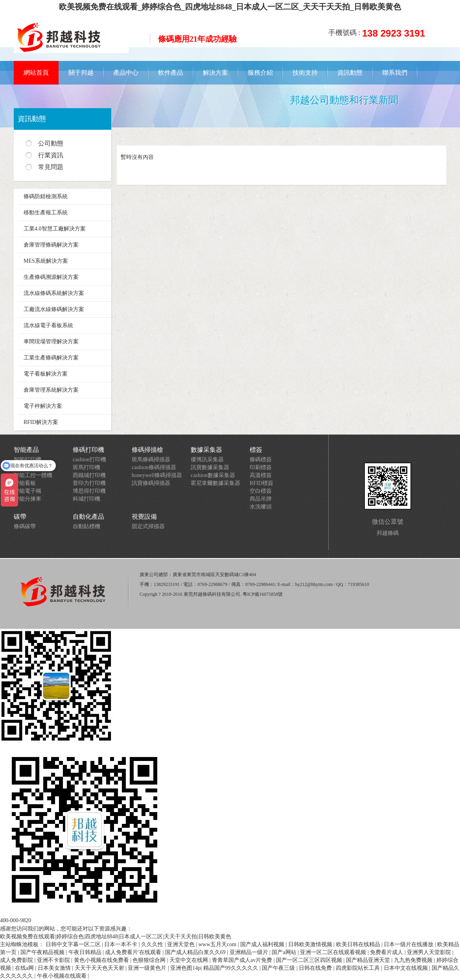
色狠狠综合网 (150, 960)
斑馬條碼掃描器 (151, 460)
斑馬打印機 (86, 467)
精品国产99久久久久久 (232, 968)
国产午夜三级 (279, 968)
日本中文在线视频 (407, 968)
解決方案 (215, 73)
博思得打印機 (89, 491)
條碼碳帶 (25, 526)
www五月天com (218, 944)
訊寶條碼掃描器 (151, 483)
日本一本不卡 (121, 944)
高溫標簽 (261, 475)
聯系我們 (395, 73)
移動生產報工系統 (46, 213)
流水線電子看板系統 (48, 325)
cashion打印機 (89, 460)
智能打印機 (28, 460)
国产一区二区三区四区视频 (310, 960)
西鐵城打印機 (89, 475)
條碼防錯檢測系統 (46, 196)
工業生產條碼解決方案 (51, 358)
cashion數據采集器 (213, 475)
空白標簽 (261, 491)
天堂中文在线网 (190, 960)
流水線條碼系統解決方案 (54, 293)
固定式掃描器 (148, 526)
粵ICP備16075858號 (263, 594)
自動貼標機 (86, 526)
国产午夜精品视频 (43, 952)
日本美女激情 (55, 968)
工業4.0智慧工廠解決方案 (55, 229)
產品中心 (126, 73)
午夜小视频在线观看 (63, 976)
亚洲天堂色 (182, 944)
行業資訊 (51, 155)
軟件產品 (171, 73)
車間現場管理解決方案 (51, 342)
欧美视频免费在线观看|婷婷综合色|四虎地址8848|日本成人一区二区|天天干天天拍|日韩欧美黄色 (116, 937)
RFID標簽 (261, 483)
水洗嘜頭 (261, 507)
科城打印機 (86, 499)
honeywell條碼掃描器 (157, 475)
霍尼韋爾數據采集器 (215, 483)
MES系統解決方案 (46, 261)
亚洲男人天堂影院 (430, 952)
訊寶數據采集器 (210, 467)
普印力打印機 (89, 483)
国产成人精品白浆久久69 (196, 952)
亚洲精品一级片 (250, 952)
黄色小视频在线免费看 (102, 960)
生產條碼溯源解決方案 (51, 277)
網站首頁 (36, 73)
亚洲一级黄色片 (148, 968)
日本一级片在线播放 (409, 944)
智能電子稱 (28, 491)
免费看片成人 (387, 952)
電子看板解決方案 (46, 374)
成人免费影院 (17, 960)
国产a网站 (285, 952)
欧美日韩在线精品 (359, 944)
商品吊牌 (261, 499)
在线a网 (25, 968)
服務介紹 (260, 73)
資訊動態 (350, 73)
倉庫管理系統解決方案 (51, 390)
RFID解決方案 (41, 422)
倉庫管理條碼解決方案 (51, 245)
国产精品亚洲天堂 (369, 960)
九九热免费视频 (414, 960)
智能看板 (25, 483)
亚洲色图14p (185, 968)
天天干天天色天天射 (100, 968)
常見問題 (51, 167)
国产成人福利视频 (263, 944)
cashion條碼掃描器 (154, 467)
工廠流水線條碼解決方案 (54, 309)
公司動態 (51, 143)
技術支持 (305, 73)
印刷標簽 (261, 467)
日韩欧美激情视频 (311, 944)
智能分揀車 (28, 499)
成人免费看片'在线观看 (134, 952)
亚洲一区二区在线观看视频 (334, 952)
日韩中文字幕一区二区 (74, 944)
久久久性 (153, 944)
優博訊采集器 (207, 460)
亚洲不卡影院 (54, 960)
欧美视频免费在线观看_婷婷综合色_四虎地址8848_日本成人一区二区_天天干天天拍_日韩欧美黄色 (230, 7)
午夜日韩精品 (86, 952)
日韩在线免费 (316, 968)
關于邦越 (81, 73)
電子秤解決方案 (43, 406)
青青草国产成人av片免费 (243, 960)
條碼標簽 (261, 460)
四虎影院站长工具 (359, 968)
